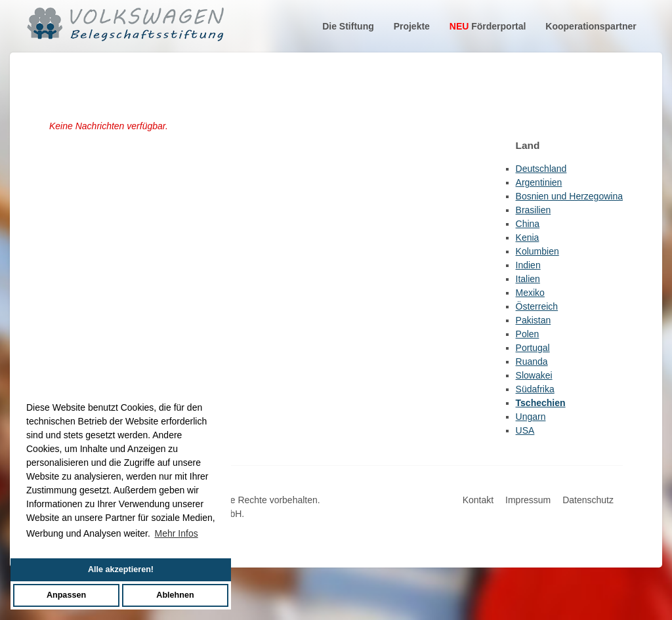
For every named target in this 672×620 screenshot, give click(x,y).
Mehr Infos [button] (177, 533)
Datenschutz (588, 500)
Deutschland (541, 169)
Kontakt (478, 500)
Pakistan (534, 320)
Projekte (412, 26)
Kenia (528, 238)
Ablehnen (175, 595)
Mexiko (530, 293)
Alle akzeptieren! (121, 569)
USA (525, 430)
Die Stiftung (348, 26)
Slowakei (534, 375)
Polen (528, 334)
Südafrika (535, 389)
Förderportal (488, 26)
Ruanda (532, 362)
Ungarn (531, 417)
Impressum (528, 500)
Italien (528, 279)
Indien (528, 265)
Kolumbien (537, 251)
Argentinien (539, 182)
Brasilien (534, 210)
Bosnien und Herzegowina (569, 196)
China (528, 224)
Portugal (533, 348)
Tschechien (541, 403)
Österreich (537, 306)
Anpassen (66, 595)
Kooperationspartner (591, 26)
